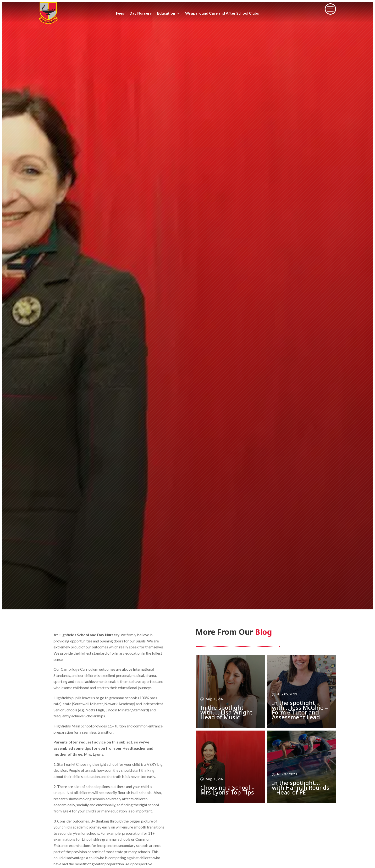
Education (166, 13)
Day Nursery (141, 13)
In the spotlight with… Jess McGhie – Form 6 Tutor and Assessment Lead (300, 710)
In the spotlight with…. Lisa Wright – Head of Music (229, 712)
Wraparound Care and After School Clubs (222, 13)
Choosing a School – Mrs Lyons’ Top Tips (227, 790)
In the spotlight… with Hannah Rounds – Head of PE (301, 787)
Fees (120, 13)
